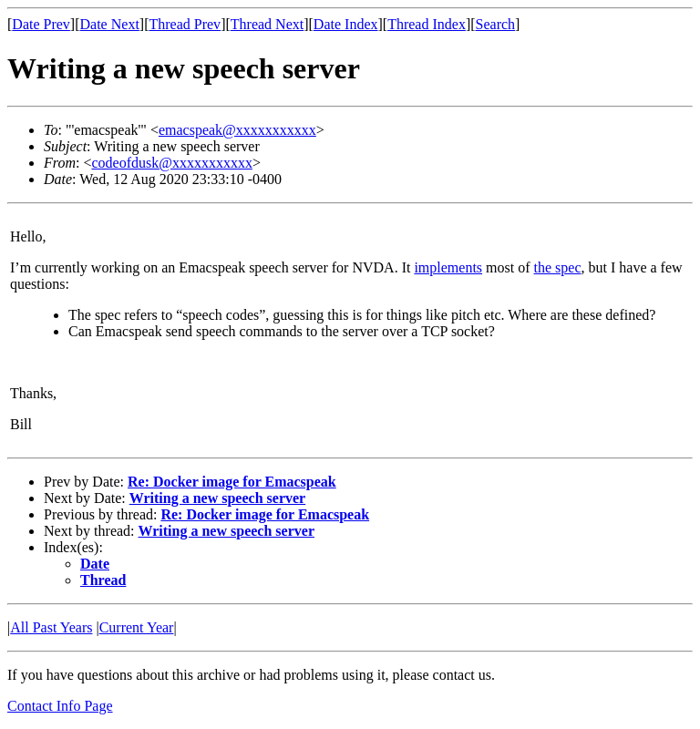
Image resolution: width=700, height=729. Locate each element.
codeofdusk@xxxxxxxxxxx (172, 163)
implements (448, 267)
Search (496, 24)
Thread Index (427, 24)
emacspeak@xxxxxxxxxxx (237, 130)
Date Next (110, 24)
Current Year (137, 627)
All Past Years (51, 627)
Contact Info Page (60, 706)
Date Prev (41, 24)
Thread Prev (185, 24)
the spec (558, 267)
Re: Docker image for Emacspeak (232, 482)
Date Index (346, 24)
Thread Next (267, 24)
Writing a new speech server (217, 498)
